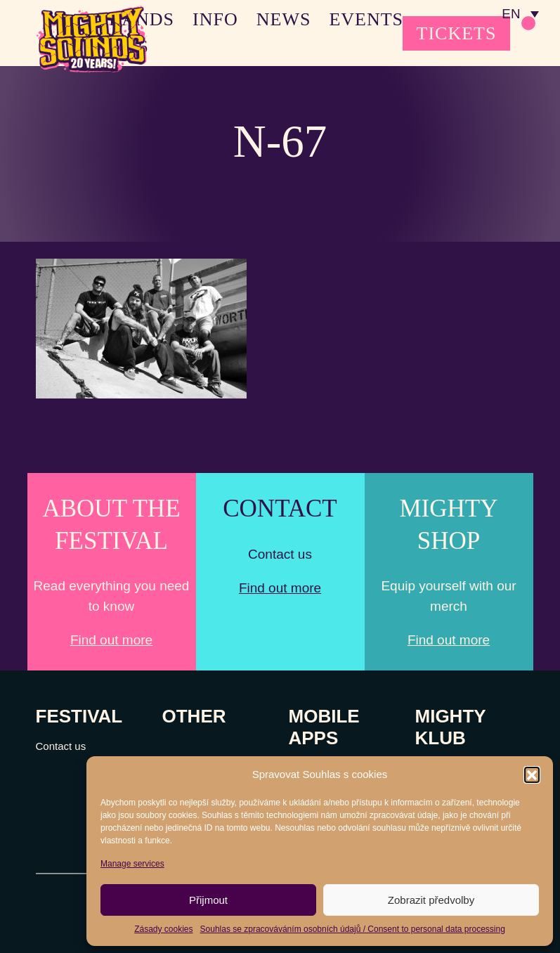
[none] (520, 14)
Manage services (132, 864)
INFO (215, 19)
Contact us (61, 746)
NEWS (284, 19)
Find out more (111, 640)
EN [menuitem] (510, 14)
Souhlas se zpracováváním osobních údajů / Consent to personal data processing (353, 929)
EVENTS (366, 19)
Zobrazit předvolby (431, 900)
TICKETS (457, 33)
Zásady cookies (163, 929)
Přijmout (208, 900)
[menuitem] (520, 14)
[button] (532, 774)
